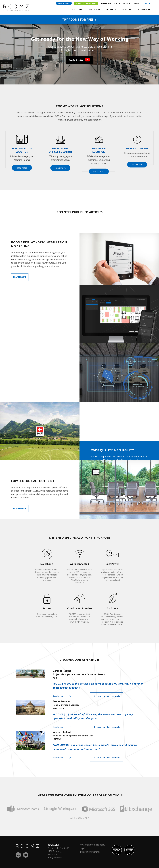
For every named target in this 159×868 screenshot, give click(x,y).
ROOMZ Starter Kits (86, 3)
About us (111, 10)
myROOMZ (106, 3)
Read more (22, 168)
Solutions (78, 10)
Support (127, 3)
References (144, 10)
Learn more (20, 277)
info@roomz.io (55, 858)
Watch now (76, 60)
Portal (117, 3)
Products (95, 10)
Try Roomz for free (80, 19)
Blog (136, 3)
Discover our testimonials (107, 696)
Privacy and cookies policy (92, 845)
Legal (82, 848)
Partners (128, 10)
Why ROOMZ (64, 3)
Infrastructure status (90, 852)
